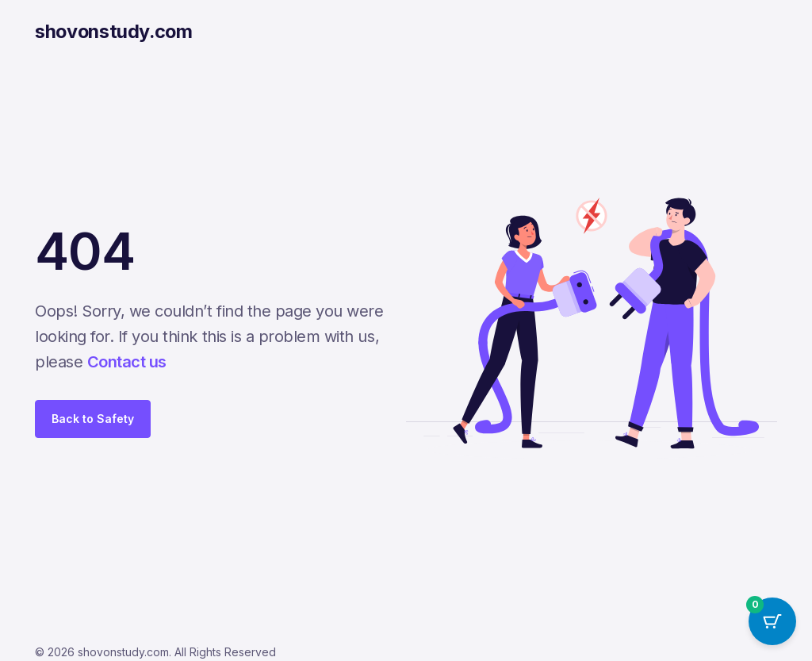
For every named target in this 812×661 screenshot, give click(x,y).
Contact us (127, 362)
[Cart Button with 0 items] (772, 621)
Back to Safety (93, 419)
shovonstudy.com (114, 31)
